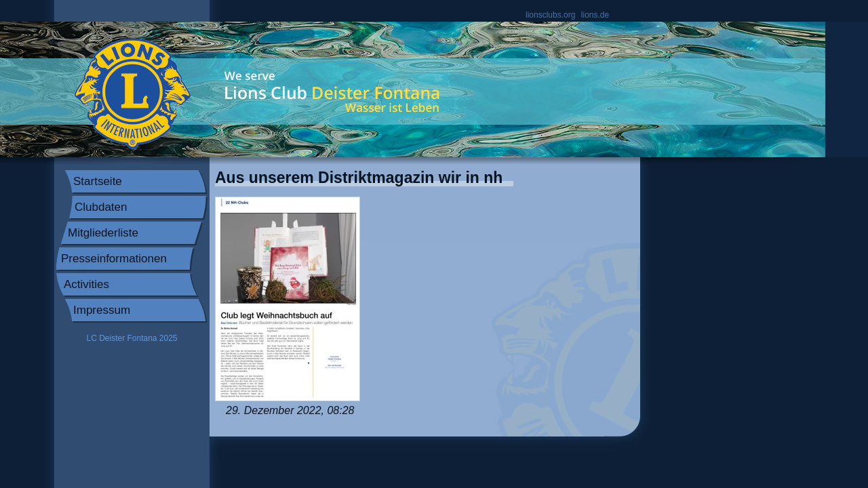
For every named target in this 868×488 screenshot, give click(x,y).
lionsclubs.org (550, 15)
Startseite (98, 181)
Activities (86, 284)
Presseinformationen (114, 259)
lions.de (595, 15)
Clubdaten (101, 207)
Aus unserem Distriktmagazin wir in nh (359, 178)
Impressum (102, 310)
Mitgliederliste (103, 233)
